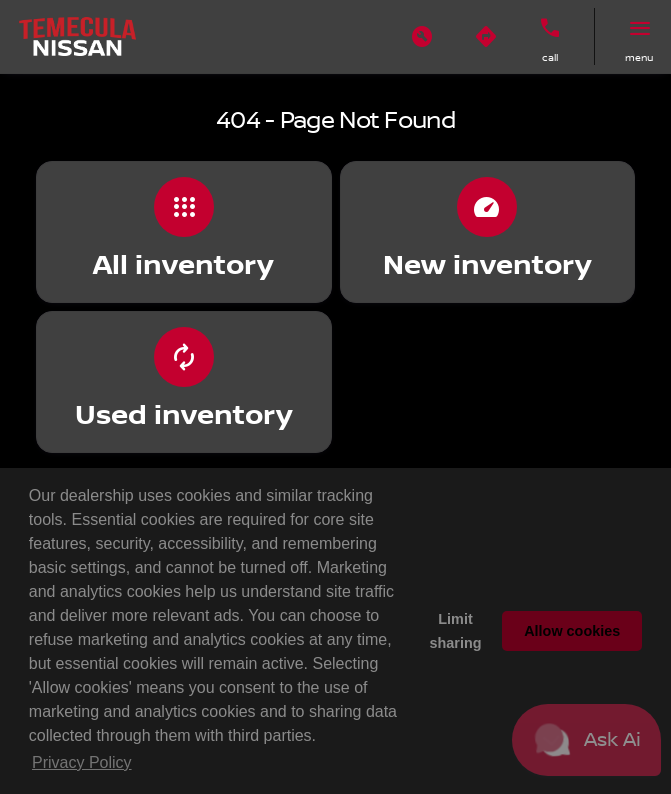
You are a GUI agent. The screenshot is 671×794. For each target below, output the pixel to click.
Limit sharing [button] (456, 631)
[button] (422, 37)
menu (639, 57)
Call (550, 57)
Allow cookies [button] (572, 631)
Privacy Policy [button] (82, 762)
